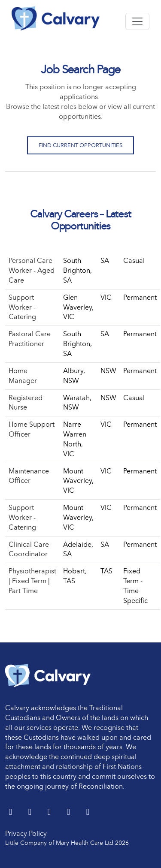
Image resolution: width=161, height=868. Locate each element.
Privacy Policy (26, 833)
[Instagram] (88, 812)
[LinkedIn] (31, 812)
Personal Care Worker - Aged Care (32, 270)
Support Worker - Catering (22, 307)
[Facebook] (50, 812)
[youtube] (69, 812)
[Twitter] (11, 812)
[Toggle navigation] (137, 21)
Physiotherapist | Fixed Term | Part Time (32, 581)
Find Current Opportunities (80, 145)
